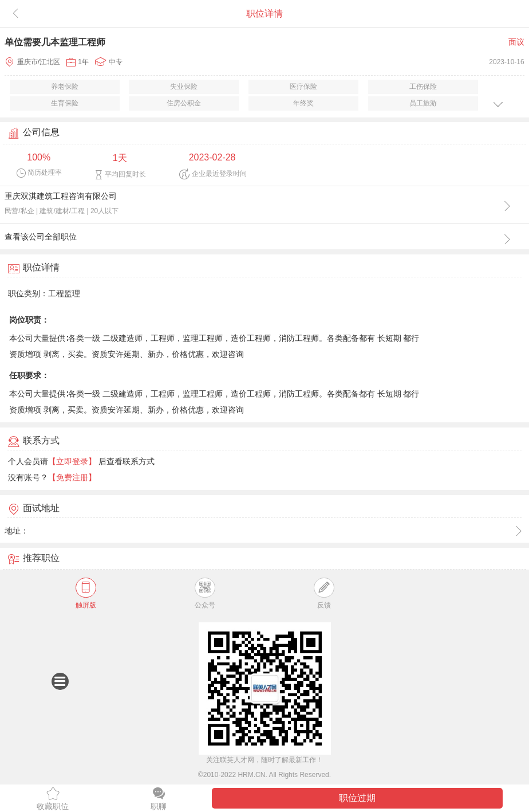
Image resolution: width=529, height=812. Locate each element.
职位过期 (357, 798)
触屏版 (86, 593)
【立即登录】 (72, 461)
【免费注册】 (72, 477)
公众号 (205, 593)
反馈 (324, 593)
